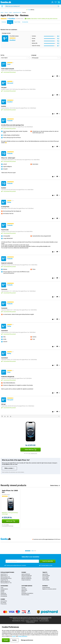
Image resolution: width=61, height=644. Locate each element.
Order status (24, 589)
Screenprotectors (4, 589)
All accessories (4, 596)
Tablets (45, 572)
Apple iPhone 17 (4, 574)
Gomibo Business (46, 588)
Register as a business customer (49, 589)
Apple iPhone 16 (4, 576)
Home (2, 13)
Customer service (27, 586)
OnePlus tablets (46, 580)
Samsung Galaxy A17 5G (6, 583)
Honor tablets (45, 578)
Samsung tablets (46, 576)
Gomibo (3, 599)
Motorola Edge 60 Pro (5, 581)
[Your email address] (22, 561)
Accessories (4, 586)
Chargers (3, 590)
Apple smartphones (26, 574)
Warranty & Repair (25, 595)
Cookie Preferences (34, 621)
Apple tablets (45, 574)
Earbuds (2, 592)
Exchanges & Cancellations (27, 593)
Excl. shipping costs (33, 453)
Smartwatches (4, 595)
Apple (10, 13)
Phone (6, 13)
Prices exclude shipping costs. (45, 618)
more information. (45, 619)
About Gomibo (4, 601)
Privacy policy (4, 604)
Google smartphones (26, 580)
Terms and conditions (44, 621)
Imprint (27, 621)
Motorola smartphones (26, 578)
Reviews (24, 13)
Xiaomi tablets (46, 577)
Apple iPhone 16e (17, 13)
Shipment (24, 592)
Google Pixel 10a (4, 580)
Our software (3, 602)
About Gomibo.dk (16, 621)
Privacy (23, 621)
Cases (2, 588)
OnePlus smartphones (26, 577)
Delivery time (24, 590)
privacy (14, 636)
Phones (24, 572)
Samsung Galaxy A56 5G (6, 578)
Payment (23, 588)
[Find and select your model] (32, 6)
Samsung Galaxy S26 (5, 577)
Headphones (3, 593)
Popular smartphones (7, 572)
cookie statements (23, 636)
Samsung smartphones (27, 576)
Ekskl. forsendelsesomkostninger (8, 525)
